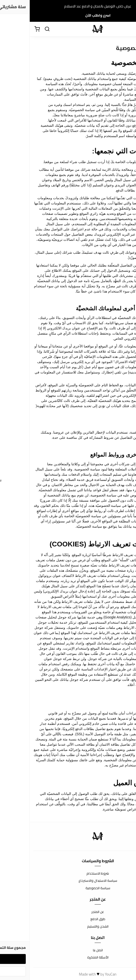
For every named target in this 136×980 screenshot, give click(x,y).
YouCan (81, 974)
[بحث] (17, 29)
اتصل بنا (68, 950)
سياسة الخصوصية (68, 888)
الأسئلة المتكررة (68, 957)
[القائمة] (129, 29)
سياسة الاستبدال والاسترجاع (68, 881)
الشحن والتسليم (68, 927)
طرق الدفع (68, 919)
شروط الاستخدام (68, 874)
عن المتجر (68, 912)
